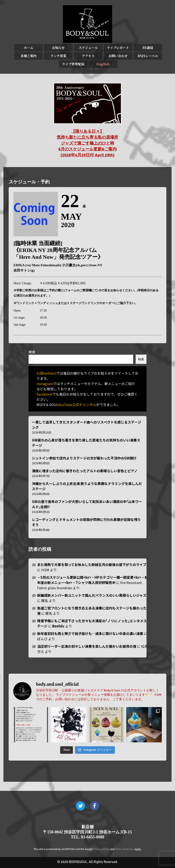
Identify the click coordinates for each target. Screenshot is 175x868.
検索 (32, 352)
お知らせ (58, 48)
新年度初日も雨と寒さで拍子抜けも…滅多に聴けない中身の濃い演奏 (90, 633)
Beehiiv (58, 626)
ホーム (28, 48)
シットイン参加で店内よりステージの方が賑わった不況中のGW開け (84, 458)
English (103, 64)
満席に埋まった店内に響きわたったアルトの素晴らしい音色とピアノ (85, 471)
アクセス (88, 56)
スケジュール (88, 48)
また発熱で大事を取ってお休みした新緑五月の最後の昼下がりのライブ (92, 565)
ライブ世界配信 (73, 64)
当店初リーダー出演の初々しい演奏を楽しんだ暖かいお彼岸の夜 (87, 646)
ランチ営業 (58, 56)
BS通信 (148, 48)
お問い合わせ (118, 56)
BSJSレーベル (148, 56)
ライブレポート (118, 48)
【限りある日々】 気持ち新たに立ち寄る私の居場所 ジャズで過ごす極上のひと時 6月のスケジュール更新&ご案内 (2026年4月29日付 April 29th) (87, 143)
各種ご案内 (28, 56)
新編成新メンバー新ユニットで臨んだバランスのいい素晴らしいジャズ (92, 595)
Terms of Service (125, 849)
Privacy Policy (102, 849)
